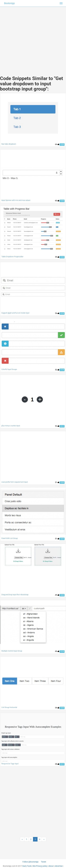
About (51, 866)
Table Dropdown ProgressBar (12, 257)
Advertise (59, 866)
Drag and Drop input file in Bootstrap (15, 595)
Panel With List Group (10, 538)
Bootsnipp (9, 3)
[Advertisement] (32, 39)
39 (57, 708)
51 (57, 482)
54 (57, 313)
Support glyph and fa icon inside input (15, 313)
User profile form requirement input (15, 482)
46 (57, 651)
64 (57, 144)
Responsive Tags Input (10, 764)
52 (57, 370)
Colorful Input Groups (9, 369)
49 (57, 595)
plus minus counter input (11, 426)
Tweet (43, 862)
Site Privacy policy (40, 866)
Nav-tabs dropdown (9, 144)
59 (57, 257)
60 (57, 201)
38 (57, 764)
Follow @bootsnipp (30, 862)
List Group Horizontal (9, 707)
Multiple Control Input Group (12, 651)
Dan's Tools (27, 866)
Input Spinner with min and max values (16, 200)
